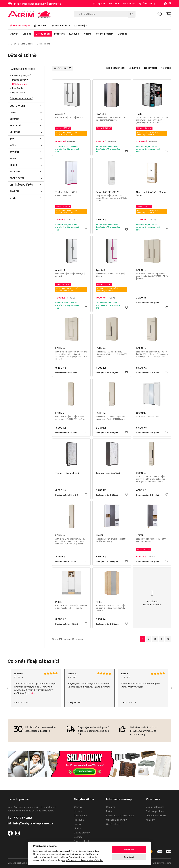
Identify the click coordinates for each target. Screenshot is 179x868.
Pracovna (59, 34)
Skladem (41, 25)
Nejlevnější (150, 68)
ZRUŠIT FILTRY (63, 68)
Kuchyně (74, 34)
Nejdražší (166, 68)
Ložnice (27, 34)
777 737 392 (23, 818)
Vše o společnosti (155, 807)
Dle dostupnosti (115, 68)
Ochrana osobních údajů (20, 863)
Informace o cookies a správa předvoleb (85, 860)
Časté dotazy (147, 4)
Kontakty (129, 4)
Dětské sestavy (20, 80)
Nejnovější (134, 68)
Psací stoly (18, 88)
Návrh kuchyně (20, 25)
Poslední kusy (61, 25)
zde (64, 860)
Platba (114, 4)
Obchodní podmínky (116, 820)
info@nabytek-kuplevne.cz (33, 823)
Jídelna (87, 34)
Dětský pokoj (43, 34)
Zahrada (123, 34)
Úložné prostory (105, 34)
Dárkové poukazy (155, 811)
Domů (12, 44)
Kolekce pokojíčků (22, 75)
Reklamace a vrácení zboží (120, 815)
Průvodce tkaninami (156, 815)
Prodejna (81, 25)
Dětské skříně (44, 44)
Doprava (99, 4)
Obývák (14, 34)
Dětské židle (19, 93)
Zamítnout (129, 857)
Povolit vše (129, 849)
